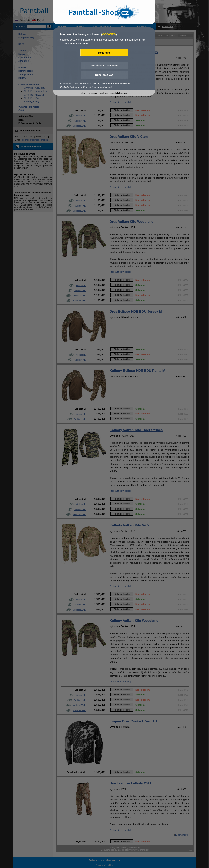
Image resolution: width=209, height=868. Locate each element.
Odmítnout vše (104, 75)
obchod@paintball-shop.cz (116, 93)
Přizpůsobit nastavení (104, 65)
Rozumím (104, 53)
